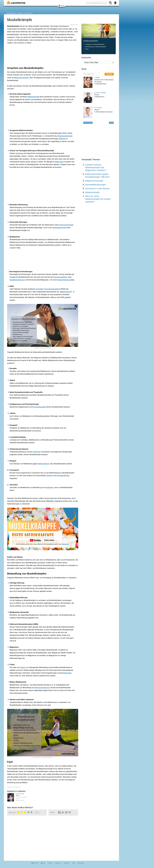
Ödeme (62, 139)
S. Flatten (97, 78)
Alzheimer (36, 452)
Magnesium (59, 162)
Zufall (111, 123)
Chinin (23, 667)
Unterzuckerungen (66, 225)
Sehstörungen (66, 673)
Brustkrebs (49, 487)
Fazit (87, 49)
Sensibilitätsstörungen (96, 185)
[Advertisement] (39, 55)
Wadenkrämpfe (33, 97)
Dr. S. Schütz (98, 108)
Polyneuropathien (60, 277)
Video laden (49, 540)
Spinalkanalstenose (17, 280)
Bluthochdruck (43, 464)
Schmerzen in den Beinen (97, 188)
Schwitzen (20, 153)
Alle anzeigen (88, 123)
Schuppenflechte (63, 476)
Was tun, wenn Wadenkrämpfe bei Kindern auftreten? (98, 199)
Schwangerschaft (59, 228)
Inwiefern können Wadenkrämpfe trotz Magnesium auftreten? (96, 167)
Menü (61, 6)
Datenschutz (65, 544)
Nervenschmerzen (42, 688)
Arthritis (49, 476)
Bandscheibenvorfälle (66, 280)
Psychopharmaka (39, 407)
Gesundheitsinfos (11, 13)
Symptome (20, 13)
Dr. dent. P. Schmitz (100, 93)
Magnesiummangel (21, 78)
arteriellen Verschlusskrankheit (48, 289)
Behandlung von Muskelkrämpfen (96, 47)
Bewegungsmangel (65, 136)
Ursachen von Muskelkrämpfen (95, 44)
